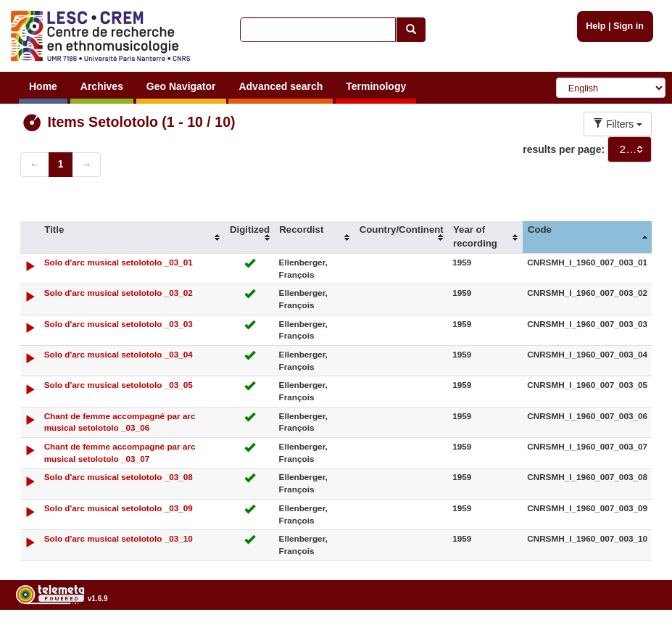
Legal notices (636, 636)
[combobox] (630, 149)
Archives (102, 86)
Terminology (376, 86)
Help (596, 26)
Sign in (629, 26)
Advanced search (281, 86)
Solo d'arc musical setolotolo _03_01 (119, 262)
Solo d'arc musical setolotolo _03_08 (119, 477)
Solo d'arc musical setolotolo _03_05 (119, 385)
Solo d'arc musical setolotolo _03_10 (119, 538)
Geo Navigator (181, 86)
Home (43, 86)
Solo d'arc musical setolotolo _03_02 (119, 293)
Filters (618, 124)
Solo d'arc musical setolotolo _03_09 (119, 508)
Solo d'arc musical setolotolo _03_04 (119, 354)
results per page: (564, 149)
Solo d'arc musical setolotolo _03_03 (119, 324)
